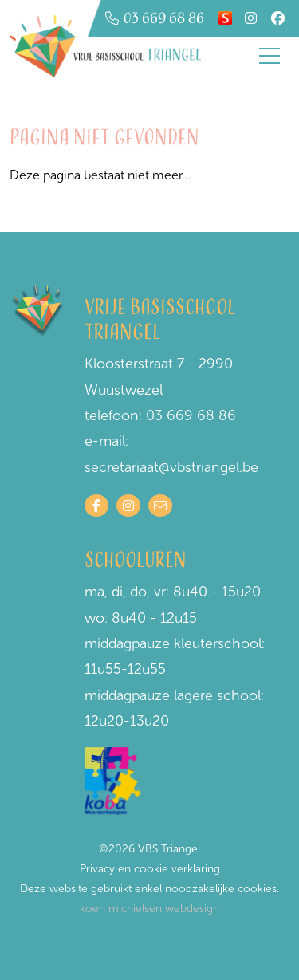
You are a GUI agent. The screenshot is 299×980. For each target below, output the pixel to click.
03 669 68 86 (191, 415)
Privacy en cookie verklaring (150, 869)
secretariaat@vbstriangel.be (171, 467)
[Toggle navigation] (269, 56)
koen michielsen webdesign (149, 909)
